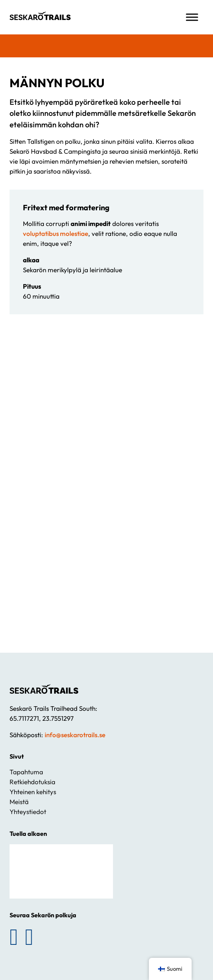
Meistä (19, 802)
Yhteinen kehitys (33, 792)
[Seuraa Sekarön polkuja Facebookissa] (14, 937)
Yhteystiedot (28, 812)
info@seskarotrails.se (75, 735)
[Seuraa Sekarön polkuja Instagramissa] (29, 937)
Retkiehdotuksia (32, 782)
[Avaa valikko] (192, 17)
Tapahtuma (26, 772)
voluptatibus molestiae (56, 233)
